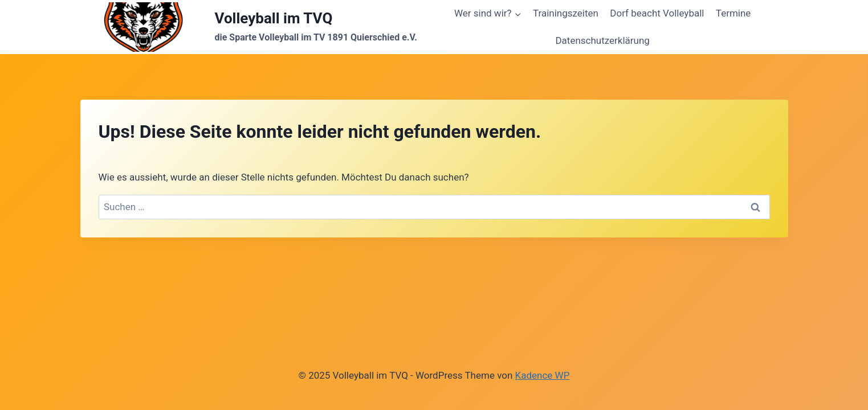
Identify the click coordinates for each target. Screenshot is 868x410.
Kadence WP (543, 375)
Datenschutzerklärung (602, 40)
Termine (733, 13)
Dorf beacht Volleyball (657, 13)
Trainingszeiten (566, 13)
